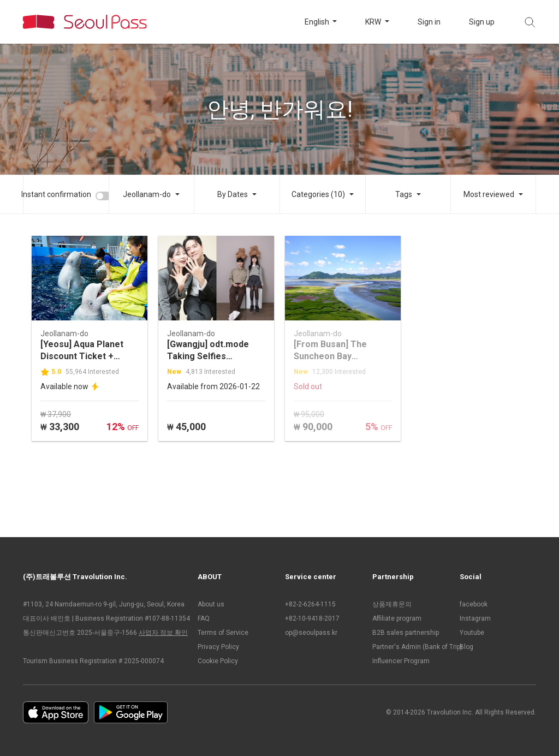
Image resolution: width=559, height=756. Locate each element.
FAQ (204, 618)
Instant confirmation (56, 194)
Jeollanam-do (147, 194)
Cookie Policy (218, 661)
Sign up (482, 22)
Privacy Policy (218, 647)
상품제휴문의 (392, 604)
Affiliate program (397, 618)
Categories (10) (318, 194)
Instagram (475, 618)
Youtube (472, 633)
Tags (404, 194)
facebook (474, 604)
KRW (374, 22)
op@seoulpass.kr (311, 633)
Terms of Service (223, 633)
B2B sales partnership (406, 633)
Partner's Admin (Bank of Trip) (411, 647)
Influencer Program (401, 661)
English (318, 22)
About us (211, 604)
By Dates (233, 194)
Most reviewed (489, 194)
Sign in (429, 22)
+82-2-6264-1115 (310, 604)
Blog (466, 647)
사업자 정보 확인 (163, 633)
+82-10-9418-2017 (312, 618)
